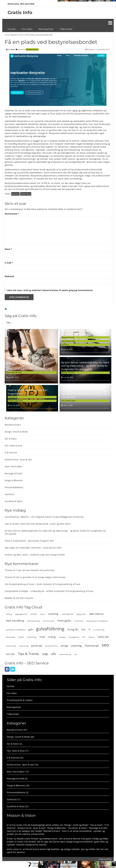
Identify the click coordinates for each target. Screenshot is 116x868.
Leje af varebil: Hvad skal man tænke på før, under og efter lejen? (83, 332)
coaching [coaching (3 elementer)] (53, 614)
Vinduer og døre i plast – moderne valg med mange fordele (35, 555)
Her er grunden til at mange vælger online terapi (41, 577)
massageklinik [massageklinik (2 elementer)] (74, 637)
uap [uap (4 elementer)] (45, 654)
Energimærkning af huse (68, 584)
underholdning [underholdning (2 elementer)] (65, 654)
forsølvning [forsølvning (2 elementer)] (79, 621)
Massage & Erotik (13, 473)
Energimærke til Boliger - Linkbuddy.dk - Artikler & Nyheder (35, 591)
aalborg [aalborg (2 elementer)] (9, 614)
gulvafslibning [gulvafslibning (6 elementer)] (50, 629)
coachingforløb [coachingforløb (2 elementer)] (67, 614)
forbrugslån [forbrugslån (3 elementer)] (64, 621)
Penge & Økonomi (15, 401)
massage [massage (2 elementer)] (62, 637)
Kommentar (12, 214)
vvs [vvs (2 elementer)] (75, 654)
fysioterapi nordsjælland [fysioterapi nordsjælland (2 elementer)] (16, 630)
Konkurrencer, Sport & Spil (18, 459)
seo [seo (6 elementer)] (105, 645)
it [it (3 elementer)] (89, 629)
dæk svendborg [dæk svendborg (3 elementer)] (15, 621)
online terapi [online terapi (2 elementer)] (11, 646)
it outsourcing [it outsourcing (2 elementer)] (99, 630)
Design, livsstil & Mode (16, 432)
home (7, 35)
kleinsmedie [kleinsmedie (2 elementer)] (11, 637)
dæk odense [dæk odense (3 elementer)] (96, 614)
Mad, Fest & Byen (13, 466)
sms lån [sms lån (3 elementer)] (10, 654)
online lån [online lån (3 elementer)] (103, 637)
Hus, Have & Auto (14, 372)
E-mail (9, 263)
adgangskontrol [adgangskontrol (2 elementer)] (21, 614)
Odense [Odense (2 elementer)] (91, 637)
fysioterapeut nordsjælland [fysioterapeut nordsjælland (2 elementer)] (97, 621)
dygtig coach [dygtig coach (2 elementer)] (81, 614)
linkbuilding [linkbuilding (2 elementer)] (32, 637)
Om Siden (27, 29)
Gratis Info (20, 12)
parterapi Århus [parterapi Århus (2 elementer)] (51, 646)
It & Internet (13, 397)
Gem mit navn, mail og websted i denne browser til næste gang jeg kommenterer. (50, 290)
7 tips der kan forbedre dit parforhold (35, 570)
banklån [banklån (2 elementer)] (34, 614)
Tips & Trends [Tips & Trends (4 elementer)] (28, 654)
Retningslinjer (46, 29)
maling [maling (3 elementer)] (52, 637)
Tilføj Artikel (66, 29)
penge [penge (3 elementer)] (65, 646)
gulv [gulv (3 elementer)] (31, 629)
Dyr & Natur (11, 439)
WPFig (109, 859)
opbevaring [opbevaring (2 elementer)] (24, 646)
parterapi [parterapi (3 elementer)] (37, 646)
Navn (8, 249)
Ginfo (13, 49)
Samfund (65, 345)
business (15, 194)
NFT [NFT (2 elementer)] (84, 637)
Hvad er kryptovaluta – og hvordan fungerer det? (29, 541)
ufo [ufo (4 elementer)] (54, 654)
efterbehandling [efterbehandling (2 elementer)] (34, 621)
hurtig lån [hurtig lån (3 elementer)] (73, 629)
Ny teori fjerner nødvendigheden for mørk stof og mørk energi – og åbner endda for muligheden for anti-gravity (85, 366)
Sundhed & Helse (13, 501)
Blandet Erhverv (17, 35)
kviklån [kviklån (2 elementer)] (21, 637)
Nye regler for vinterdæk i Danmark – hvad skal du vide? (33, 548)
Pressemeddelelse (14, 487)
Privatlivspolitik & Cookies (20, 700)
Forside (12, 29)
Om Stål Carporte (24, 598)
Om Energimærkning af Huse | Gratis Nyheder (28, 584)
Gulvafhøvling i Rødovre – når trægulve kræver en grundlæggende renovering (31, 363)
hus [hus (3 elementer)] (84, 629)
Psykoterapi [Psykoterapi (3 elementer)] (92, 646)
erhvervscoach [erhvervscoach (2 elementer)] (49, 621)
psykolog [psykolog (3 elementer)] (76, 646)
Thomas (9, 570)
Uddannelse (26, 194)
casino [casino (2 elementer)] (42, 614)
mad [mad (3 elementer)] (42, 637)
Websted (9, 276)
